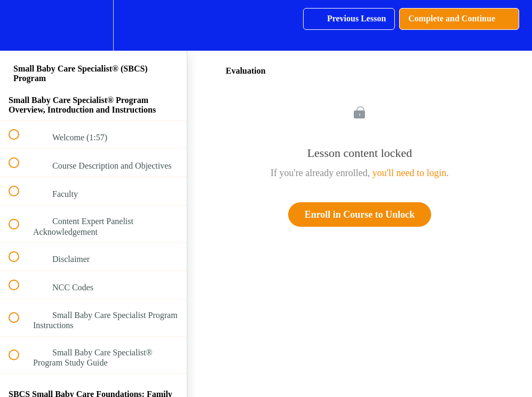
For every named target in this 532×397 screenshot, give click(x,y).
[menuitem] (93, 25)
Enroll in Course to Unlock (360, 215)
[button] (20, 25)
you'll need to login (410, 173)
